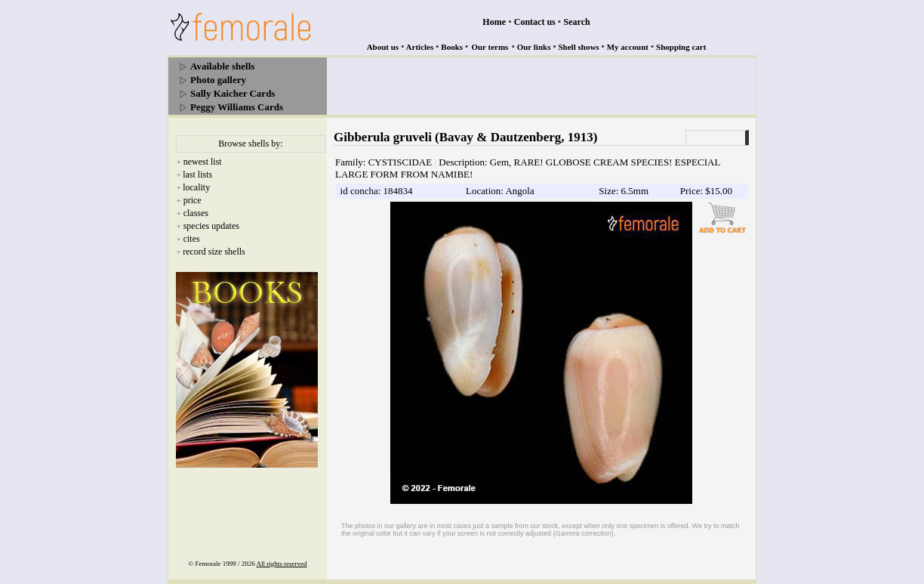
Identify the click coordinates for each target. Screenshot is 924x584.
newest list (203, 162)
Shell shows (579, 47)
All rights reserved (282, 564)
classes (196, 213)
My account (628, 47)
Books (452, 47)
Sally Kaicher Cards (233, 93)
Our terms (490, 47)
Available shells (222, 66)
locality (196, 187)
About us (383, 47)
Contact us (535, 22)
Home (494, 22)
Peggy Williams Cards (237, 107)
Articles (420, 47)
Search (577, 22)
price (192, 200)
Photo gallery (218, 80)
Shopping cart (681, 47)
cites (192, 239)
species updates (211, 226)
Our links (534, 47)
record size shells (214, 252)
